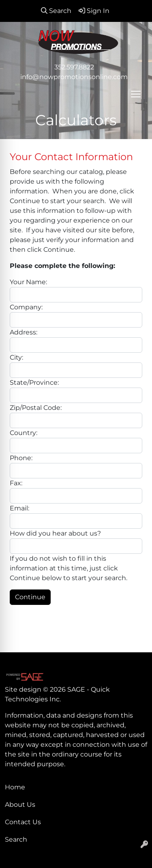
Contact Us (23, 822)
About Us (20, 805)
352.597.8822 (74, 67)
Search (16, 839)
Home (15, 787)
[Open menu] (136, 94)
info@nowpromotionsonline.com (74, 77)
